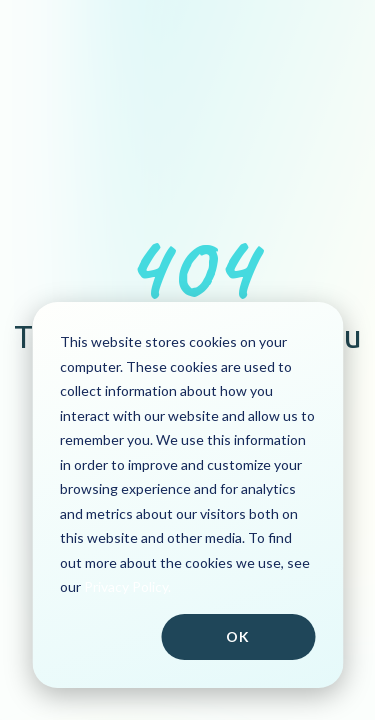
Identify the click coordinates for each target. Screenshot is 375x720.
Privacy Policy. (127, 586)
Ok (238, 636)
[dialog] (187, 495)
